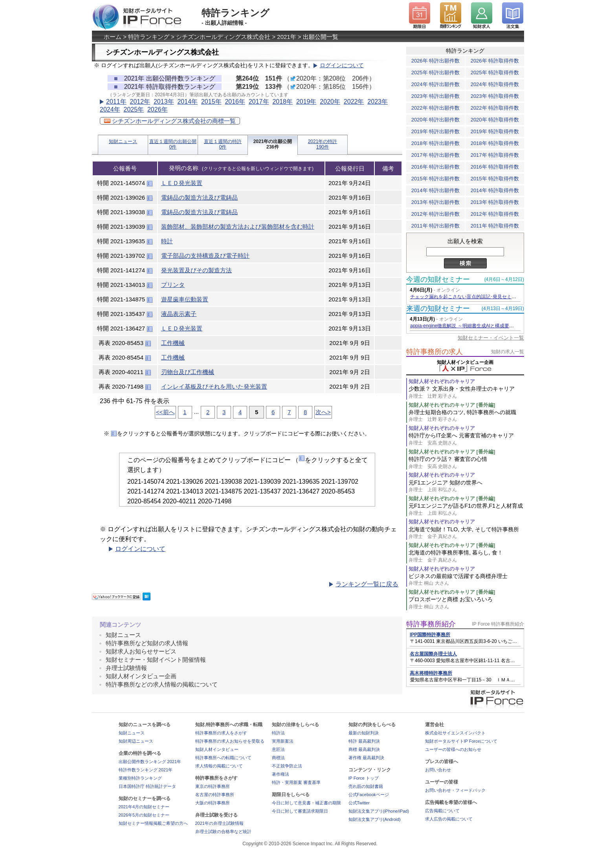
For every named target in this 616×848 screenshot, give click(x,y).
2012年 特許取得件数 (495, 214)
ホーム (113, 37)
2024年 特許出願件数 (436, 84)
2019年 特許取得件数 (495, 131)
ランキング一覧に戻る (367, 584)
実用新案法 (283, 741)
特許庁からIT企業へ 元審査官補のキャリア (466, 439)
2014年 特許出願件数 (436, 190)
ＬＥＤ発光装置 (182, 183)
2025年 (134, 109)
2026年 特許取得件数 (495, 61)
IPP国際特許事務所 (430, 635)
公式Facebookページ (369, 795)
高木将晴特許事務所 (431, 673)
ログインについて (342, 65)
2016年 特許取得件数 (495, 167)
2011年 (116, 102)
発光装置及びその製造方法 (196, 270)
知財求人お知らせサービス (141, 651)
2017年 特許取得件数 (495, 155)
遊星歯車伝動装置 (185, 299)
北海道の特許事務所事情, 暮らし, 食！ (466, 556)
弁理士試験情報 (126, 668)
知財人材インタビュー (217, 749)
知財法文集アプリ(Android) (375, 819)
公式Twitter (359, 803)
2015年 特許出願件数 (436, 179)
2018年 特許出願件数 (436, 143)
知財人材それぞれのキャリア (442, 381)
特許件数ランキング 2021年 (146, 770)
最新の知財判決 (364, 733)
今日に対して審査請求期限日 (300, 811)
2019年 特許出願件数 (436, 131)
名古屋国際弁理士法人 (433, 654)
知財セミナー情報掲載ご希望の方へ (153, 823)
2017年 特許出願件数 (436, 155)
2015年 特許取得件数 (495, 179)
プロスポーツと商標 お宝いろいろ (466, 603)
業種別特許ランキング (140, 778)
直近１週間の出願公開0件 (173, 144)
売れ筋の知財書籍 (366, 786)
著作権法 (280, 774)
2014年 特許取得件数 (495, 190)
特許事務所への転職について (223, 758)
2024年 (110, 109)
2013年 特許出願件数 (436, 202)
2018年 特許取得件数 (495, 143)
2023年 (378, 102)
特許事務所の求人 (434, 352)
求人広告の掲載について (449, 819)
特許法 (278, 733)
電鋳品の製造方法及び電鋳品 (199, 197)
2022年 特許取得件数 (495, 108)
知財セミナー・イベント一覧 (491, 338)
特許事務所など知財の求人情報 (147, 643)
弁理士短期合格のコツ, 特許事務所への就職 (466, 416)
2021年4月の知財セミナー (144, 807)
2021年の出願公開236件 (273, 144)
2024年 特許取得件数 (495, 84)
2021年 (286, 37)
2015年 (211, 102)
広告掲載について (442, 811)
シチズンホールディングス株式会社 (223, 37)
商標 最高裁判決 (364, 749)
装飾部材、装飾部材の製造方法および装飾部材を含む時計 (238, 227)
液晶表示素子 (179, 314)
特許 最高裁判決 (364, 741)
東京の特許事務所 (213, 786)
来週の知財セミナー (438, 308)
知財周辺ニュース (136, 741)
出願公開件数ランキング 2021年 (150, 762)
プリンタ (173, 285)
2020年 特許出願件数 (436, 120)
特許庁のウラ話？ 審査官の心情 (466, 463)
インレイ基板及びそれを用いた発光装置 (214, 386)
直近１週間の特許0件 (223, 144)
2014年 (187, 102)
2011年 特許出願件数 (436, 226)
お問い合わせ (438, 770)
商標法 (278, 758)
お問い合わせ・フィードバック (455, 790)
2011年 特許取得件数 (495, 226)
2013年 (164, 102)
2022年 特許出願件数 (436, 108)
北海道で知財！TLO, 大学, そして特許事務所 (466, 533)
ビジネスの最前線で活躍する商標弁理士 (466, 580)
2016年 (235, 102)
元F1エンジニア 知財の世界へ (466, 486)
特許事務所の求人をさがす (221, 733)
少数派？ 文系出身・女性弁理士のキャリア (466, 392)
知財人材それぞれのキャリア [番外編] (452, 405)
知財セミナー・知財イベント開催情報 (156, 660)
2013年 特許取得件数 (495, 202)
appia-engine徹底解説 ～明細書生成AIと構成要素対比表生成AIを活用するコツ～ (495, 326)
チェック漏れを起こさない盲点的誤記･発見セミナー (466, 297)
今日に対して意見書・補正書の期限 (306, 803)
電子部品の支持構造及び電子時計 (205, 256)
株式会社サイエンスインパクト (455, 733)
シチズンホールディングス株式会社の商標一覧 (170, 121)
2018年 (282, 102)
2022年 (354, 102)
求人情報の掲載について (219, 766)
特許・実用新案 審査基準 (296, 782)
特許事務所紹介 (431, 624)
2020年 (330, 102)
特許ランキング (149, 37)
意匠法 (278, 749)
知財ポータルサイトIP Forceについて (461, 741)
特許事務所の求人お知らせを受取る (230, 741)
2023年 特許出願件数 (436, 96)
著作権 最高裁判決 (366, 758)
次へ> (323, 412)
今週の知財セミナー (438, 279)
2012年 (140, 102)
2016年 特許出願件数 (436, 167)
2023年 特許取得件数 (495, 96)
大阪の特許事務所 (213, 803)
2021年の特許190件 (323, 144)
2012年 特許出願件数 (436, 214)
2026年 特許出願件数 (436, 61)
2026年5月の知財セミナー (144, 815)
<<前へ (165, 412)
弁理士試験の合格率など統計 (223, 831)
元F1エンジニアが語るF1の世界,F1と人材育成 (466, 509)
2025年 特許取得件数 (495, 73)
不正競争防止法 (287, 766)
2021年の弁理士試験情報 (219, 823)
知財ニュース (123, 141)
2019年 (306, 102)
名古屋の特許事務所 (215, 795)
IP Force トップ (364, 778)
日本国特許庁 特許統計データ (147, 786)
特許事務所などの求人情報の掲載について (162, 684)
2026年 (158, 109)
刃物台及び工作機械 (188, 372)
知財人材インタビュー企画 (141, 676)
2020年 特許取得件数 (495, 120)
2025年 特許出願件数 (436, 73)
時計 (167, 241)
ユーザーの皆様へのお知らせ (453, 749)
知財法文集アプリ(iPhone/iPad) (379, 811)
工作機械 (173, 343)
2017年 (259, 102)
